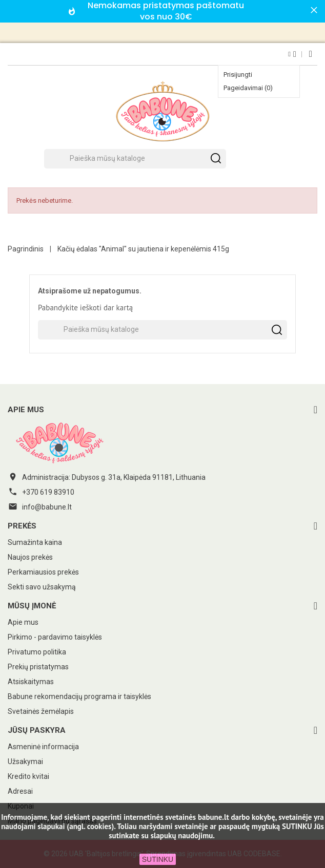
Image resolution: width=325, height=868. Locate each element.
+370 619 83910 (48, 492)
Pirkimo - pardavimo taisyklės (55, 637)
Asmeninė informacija (43, 747)
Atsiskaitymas (31, 682)
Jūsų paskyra (37, 730)
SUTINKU (158, 859)
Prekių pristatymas (38, 667)
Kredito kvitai (28, 776)
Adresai (20, 791)
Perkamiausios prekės (43, 572)
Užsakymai (25, 761)
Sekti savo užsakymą (42, 587)
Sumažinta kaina (35, 542)
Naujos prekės (30, 557)
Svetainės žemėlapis (41, 711)
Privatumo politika (37, 652)
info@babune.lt (47, 507)
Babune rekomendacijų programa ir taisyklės (79, 696)
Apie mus (23, 622)
